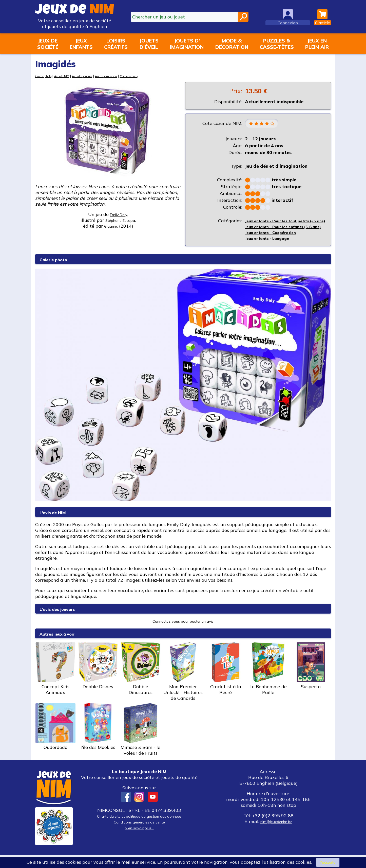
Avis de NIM (69, 76)
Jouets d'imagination (187, 44)
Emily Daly (119, 214)
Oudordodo (55, 740)
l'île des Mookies (98, 740)
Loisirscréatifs (116, 44)
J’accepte (328, 862)
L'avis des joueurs (64, 622)
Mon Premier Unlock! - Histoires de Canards (183, 685)
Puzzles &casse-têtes (277, 44)
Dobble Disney (98, 679)
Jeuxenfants (81, 44)
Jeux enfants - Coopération (275, 245)
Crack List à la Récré (226, 682)
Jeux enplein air (317, 44)
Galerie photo (46, 76)
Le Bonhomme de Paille (268, 682)
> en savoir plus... (139, 841)
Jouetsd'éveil (149, 44)
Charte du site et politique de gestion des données (139, 829)
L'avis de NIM (58, 525)
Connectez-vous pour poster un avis (183, 634)
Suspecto (311, 679)
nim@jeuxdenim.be (276, 834)
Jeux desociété (48, 44)
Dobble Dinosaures (141, 682)
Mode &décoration (232, 44)
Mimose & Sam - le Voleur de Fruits (141, 743)
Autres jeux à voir (125, 76)
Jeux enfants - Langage (271, 251)
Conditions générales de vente (139, 835)
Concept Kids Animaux (55, 682)
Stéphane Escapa (120, 220)
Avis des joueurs (95, 76)
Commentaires (154, 76)
